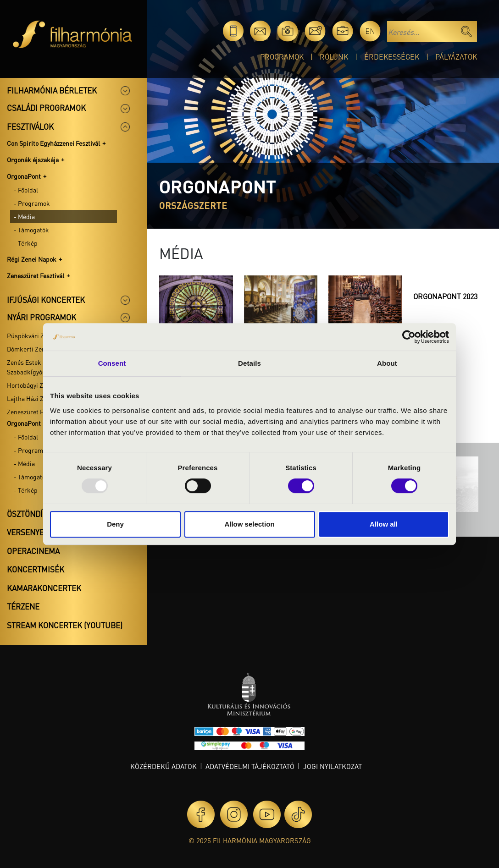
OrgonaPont (24, 176)
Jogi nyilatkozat (333, 766)
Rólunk (334, 57)
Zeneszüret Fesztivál (36, 275)
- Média (24, 216)
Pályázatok (456, 57)
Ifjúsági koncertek (46, 300)
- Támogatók (31, 230)
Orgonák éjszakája (33, 159)
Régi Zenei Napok (32, 259)
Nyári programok (42, 317)
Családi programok (46, 108)
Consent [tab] (112, 363)
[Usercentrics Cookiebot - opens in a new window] (409, 337)
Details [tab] (249, 363)
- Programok (32, 203)
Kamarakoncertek (44, 588)
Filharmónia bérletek (52, 90)
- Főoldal (26, 190)
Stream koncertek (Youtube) (65, 625)
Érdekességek (392, 57)
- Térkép (26, 243)
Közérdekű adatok (164, 766)
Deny (115, 524)
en (370, 31)
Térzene (23, 606)
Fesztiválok (30, 126)
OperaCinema (33, 551)
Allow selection (249, 524)
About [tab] (387, 363)
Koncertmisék (36, 569)
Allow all (384, 524)
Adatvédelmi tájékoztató (250, 766)
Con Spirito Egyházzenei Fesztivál (53, 143)
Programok (282, 57)
